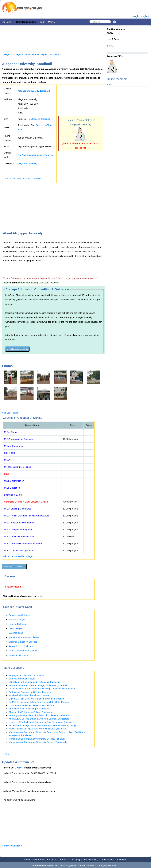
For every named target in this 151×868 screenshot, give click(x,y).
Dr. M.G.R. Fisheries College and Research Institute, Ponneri (39, 702)
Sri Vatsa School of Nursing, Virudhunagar (30, 709)
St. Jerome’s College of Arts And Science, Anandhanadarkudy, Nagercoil (44, 725)
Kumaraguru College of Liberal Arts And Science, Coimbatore (39, 719)
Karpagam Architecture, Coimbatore (26, 675)
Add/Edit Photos (10, 413)
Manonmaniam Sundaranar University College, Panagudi (37, 739)
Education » (7, 22)
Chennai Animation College (22, 679)
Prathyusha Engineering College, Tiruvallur (30, 692)
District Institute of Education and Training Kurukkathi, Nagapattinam (42, 689)
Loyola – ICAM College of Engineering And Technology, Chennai (40, 722)
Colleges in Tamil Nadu (24, 54)
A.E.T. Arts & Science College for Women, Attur (32, 705)
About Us (52, 859)
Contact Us (64, 859)
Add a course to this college (18, 556)
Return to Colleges (12, 846)
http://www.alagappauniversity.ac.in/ (35, 155)
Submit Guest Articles (34, 859)
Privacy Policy (91, 859)
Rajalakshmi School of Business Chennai (29, 695)
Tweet (6, 754)
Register (145, 16)
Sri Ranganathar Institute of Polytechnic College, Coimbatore (39, 715)
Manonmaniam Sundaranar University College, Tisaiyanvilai (38, 742)
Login (136, 16)
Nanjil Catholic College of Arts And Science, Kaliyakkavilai (37, 729)
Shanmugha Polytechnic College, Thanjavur (30, 712)
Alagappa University (28, 163)
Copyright (77, 859)
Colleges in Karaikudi (49, 54)
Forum (42, 22)
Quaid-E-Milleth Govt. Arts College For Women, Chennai (37, 699)
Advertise (121, 859)
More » (52, 22)
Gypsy (18, 768)
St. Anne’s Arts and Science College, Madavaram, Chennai (38, 685)
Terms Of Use (107, 859)
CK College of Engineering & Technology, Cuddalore (34, 682)
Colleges (6, 54)
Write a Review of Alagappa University (23, 179)
